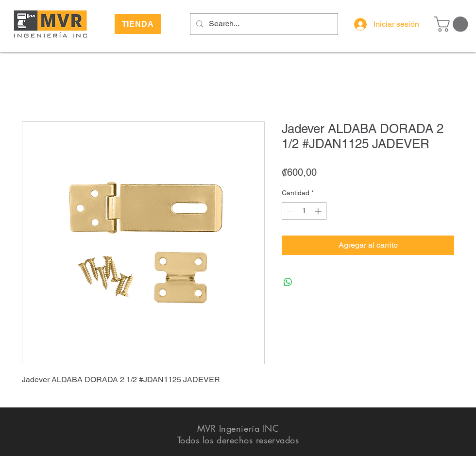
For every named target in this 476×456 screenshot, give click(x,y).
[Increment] (319, 211)
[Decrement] (289, 211)
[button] (453, 24)
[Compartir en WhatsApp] (288, 282)
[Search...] (263, 24)
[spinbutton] (304, 211)
